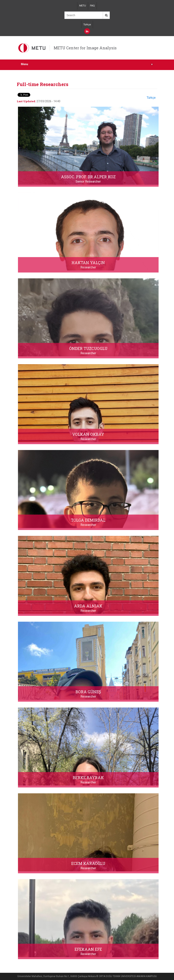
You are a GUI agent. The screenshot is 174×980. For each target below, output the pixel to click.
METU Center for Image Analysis (85, 48)
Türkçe (87, 24)
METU (83, 6)
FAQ (92, 6)
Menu (87, 64)
